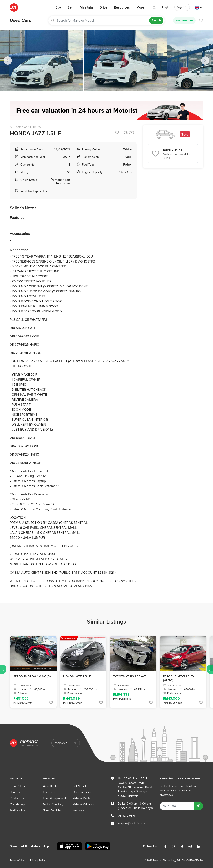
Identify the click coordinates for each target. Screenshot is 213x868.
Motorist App (18, 804)
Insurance (49, 792)
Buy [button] (58, 7)
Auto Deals (50, 786)
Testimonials (18, 810)
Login (166, 7)
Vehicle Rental (82, 798)
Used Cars (20, 20)
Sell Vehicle (184, 20)
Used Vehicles (82, 792)
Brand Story (17, 786)
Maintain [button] (86, 7)
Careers (15, 792)
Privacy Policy (38, 860)
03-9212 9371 (126, 816)
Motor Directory (53, 804)
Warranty (78, 810)
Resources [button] (122, 7)
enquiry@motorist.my (131, 823)
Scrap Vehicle (52, 810)
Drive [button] (103, 7)
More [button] (140, 7)
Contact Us (17, 798)
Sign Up (182, 7)
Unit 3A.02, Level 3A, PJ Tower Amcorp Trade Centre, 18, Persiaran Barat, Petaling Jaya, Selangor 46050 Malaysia (135, 787)
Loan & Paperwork (55, 798)
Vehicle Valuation (84, 804)
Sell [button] (70, 7)
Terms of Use (17, 860)
